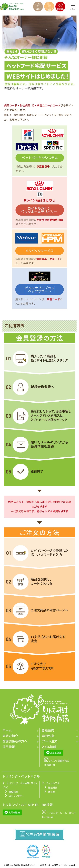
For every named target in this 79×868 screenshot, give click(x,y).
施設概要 (13, 792)
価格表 (51, 792)
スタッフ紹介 (16, 796)
